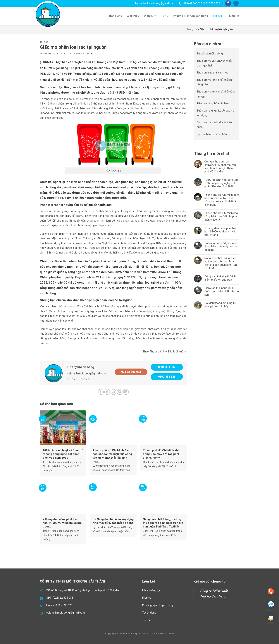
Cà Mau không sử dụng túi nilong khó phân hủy (220, 305)
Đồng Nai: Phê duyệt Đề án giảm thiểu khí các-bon (221, 278)
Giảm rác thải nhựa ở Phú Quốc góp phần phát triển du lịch (222, 291)
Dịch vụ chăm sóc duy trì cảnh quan (215, 125)
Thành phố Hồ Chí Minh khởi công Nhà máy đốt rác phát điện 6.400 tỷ (221, 216)
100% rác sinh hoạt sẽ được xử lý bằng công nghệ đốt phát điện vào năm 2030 (221, 183)
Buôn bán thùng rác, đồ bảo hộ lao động (215, 113)
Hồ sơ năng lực (151, 590)
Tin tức (219, 16)
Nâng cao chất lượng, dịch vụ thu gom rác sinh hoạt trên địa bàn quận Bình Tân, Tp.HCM (221, 263)
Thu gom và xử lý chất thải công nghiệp (216, 94)
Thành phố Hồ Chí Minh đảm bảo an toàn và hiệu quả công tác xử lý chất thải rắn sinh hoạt (222, 200)
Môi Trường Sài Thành (80, 54)
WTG (171, 633)
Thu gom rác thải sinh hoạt (213, 73)
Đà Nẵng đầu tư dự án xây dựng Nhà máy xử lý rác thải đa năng (221, 246)
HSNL (164, 16)
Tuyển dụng (149, 613)
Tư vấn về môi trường (210, 54)
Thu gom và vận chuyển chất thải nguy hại (214, 63)
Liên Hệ (234, 16)
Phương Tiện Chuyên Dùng (190, 16)
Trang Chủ (115, 16)
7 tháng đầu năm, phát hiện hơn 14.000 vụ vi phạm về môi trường (221, 232)
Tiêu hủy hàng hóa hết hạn (213, 103)
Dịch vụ (150, 16)
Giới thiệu (133, 16)
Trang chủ (192, 29)
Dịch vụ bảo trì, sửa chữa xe (213, 134)
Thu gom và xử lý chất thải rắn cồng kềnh (215, 82)
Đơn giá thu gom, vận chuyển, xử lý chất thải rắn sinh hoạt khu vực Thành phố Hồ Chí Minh (220, 167)
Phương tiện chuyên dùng (158, 605)
